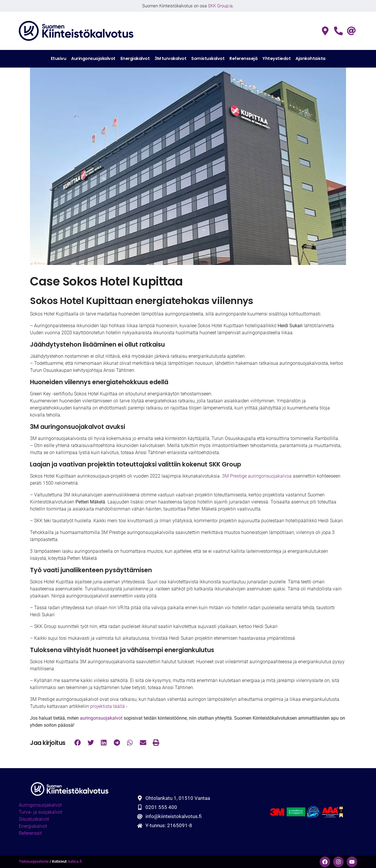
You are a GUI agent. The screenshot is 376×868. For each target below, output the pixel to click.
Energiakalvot (135, 58)
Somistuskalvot (208, 58)
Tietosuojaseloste (34, 861)
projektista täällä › (108, 706)
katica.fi (75, 861)
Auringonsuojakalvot (93, 58)
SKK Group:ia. (221, 6)
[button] (78, 743)
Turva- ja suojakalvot (41, 812)
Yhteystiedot (276, 58)
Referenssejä (243, 58)
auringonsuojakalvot (101, 718)
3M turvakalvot (170, 58)
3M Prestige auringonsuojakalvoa (257, 476)
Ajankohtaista (310, 58)
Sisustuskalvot (34, 819)
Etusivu (59, 58)
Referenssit (30, 833)
